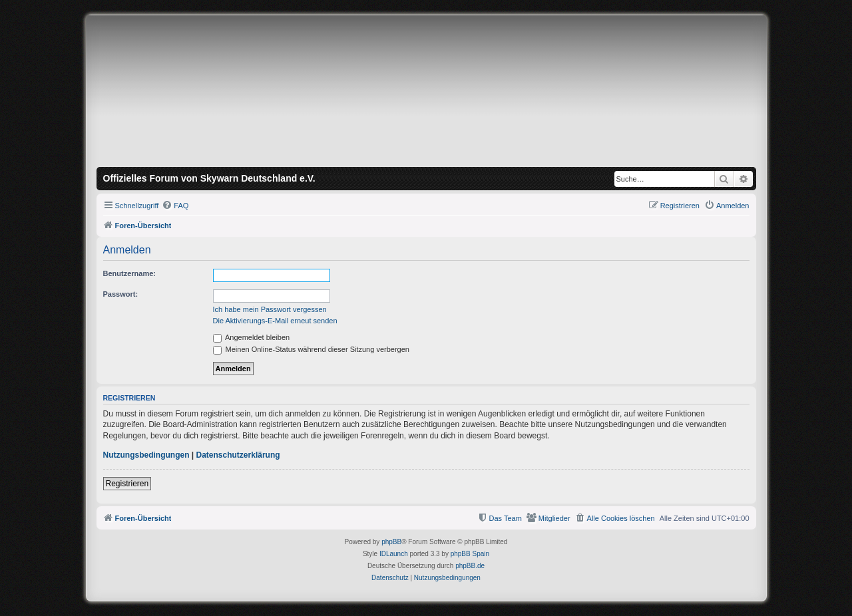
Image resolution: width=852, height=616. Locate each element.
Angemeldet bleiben (252, 337)
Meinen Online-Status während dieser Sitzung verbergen (311, 349)
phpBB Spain (470, 554)
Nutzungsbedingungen (146, 455)
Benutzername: (129, 273)
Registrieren (127, 484)
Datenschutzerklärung (238, 455)
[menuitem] (175, 206)
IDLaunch (394, 554)
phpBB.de (470, 566)
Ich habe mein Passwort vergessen (270, 309)
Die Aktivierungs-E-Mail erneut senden (275, 321)
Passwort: (121, 294)
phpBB (391, 542)
